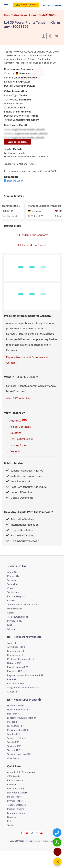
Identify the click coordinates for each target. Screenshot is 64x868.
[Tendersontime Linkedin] (22, 833)
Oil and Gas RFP (16, 726)
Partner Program (16, 596)
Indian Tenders (15, 797)
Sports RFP (13, 742)
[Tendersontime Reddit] (42, 833)
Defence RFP (14, 663)
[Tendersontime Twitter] (37, 833)
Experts (11, 600)
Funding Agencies (20, 445)
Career (11, 613)
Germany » (34, 15)
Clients (11, 588)
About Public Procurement (21, 772)
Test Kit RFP (14, 750)
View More (13, 758)
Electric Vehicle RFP (18, 667)
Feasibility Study (16, 788)
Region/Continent (20, 427)
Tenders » (16, 15)
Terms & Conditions (18, 617)
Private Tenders (15, 801)
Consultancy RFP (16, 655)
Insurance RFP (15, 714)
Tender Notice (15, 181)
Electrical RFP (15, 671)
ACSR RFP (13, 643)
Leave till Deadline (19, 492)
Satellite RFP (14, 734)
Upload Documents (20, 498)
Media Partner (15, 609)
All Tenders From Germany (32, 235)
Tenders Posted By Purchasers (23, 604)
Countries (15, 433)
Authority (18, 420)
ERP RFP (12, 679)
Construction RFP (17, 651)
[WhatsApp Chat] (57, 842)
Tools (10, 825)
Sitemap (11, 629)
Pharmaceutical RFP (18, 730)
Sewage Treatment (17, 738)
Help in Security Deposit (22, 541)
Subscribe (12, 584)
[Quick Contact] (57, 833)
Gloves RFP (13, 692)
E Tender (12, 784)
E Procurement (15, 780)
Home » (8, 15)
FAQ (9, 625)
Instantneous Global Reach (24, 476)
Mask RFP (12, 722)
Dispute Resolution (20, 530)
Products (15, 451)
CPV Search (13, 776)
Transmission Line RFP (19, 754)
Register (57, 5)
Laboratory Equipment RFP (21, 718)
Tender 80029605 (47, 15)
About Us (12, 572)
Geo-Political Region (22, 439)
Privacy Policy (15, 621)
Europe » (25, 15)
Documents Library (17, 793)
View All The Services (18, 398)
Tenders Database (16, 805)
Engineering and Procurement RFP (25, 675)
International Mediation (22, 524)
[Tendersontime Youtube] (27, 833)
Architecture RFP (16, 647)
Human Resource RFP (19, 709)
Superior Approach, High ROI (25, 470)
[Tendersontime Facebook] (32, 833)
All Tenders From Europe (32, 245)
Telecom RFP (14, 746)
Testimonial (13, 592)
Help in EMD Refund (20, 535)
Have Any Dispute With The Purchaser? (28, 512)
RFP (9, 821)
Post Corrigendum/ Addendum (26, 487)
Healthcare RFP (15, 705)
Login (47, 5)
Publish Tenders (14, 463)
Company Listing (16, 813)
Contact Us (13, 576)
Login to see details (18, 142)
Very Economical (18, 481)
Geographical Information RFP (23, 687)
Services (11, 580)
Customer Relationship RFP (22, 659)
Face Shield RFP (15, 683)
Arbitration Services (20, 519)
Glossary (12, 817)
